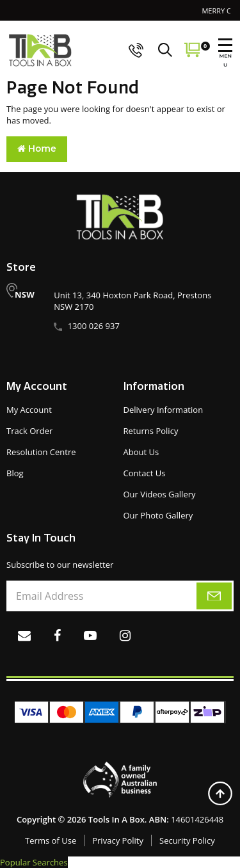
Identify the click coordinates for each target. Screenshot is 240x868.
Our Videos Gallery (160, 494)
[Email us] (24, 635)
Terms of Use (51, 840)
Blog (15, 473)
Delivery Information (164, 410)
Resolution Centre (41, 452)
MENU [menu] (225, 53)
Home (37, 149)
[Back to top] (220, 793)
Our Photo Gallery (158, 515)
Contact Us (145, 473)
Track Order (29, 431)
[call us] (136, 50)
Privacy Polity (118, 840)
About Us (141, 452)
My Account (29, 410)
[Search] (168, 50)
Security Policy (187, 840)
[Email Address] (120, 596)
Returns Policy (151, 431)
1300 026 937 (94, 326)
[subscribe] (214, 596)
